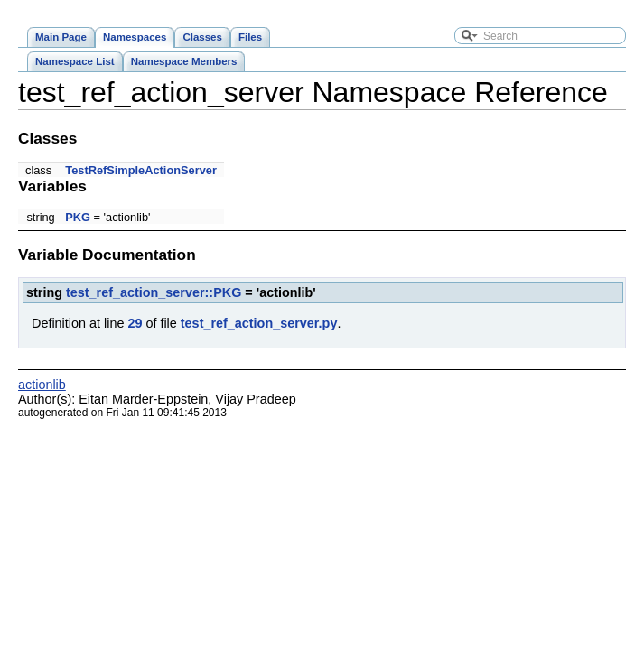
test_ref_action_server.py (259, 323)
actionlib (42, 385)
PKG (78, 217)
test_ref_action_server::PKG (154, 292)
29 (135, 323)
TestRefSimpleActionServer (141, 170)
